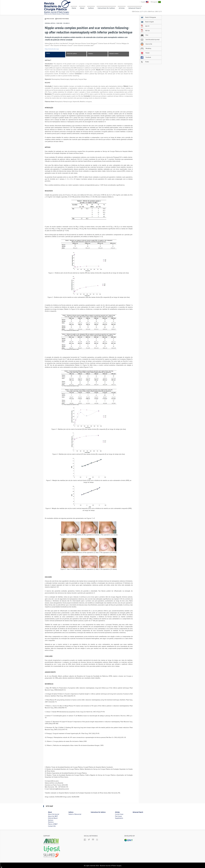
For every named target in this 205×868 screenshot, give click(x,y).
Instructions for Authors (106, 8)
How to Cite (146, 44)
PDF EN (145, 31)
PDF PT (145, 26)
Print (144, 35)
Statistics (91, 54)
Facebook (146, 57)
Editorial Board (53, 818)
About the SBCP (53, 816)
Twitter (145, 62)
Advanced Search (135, 8)
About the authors (72, 54)
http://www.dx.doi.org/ (52, 49)
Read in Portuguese (148, 17)
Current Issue (119, 814)
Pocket (145, 53)
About (82, 8)
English (145, 2)
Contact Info (52, 826)
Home (74, 8)
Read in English (147, 22)
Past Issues (118, 816)
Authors (91, 8)
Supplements (119, 818)
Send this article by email (150, 40)
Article (48, 53)
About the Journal (54, 814)
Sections (51, 820)
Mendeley (146, 48)
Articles (122, 8)
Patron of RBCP (53, 824)
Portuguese (156, 2)
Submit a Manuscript (75, 814)
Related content (114, 54)
